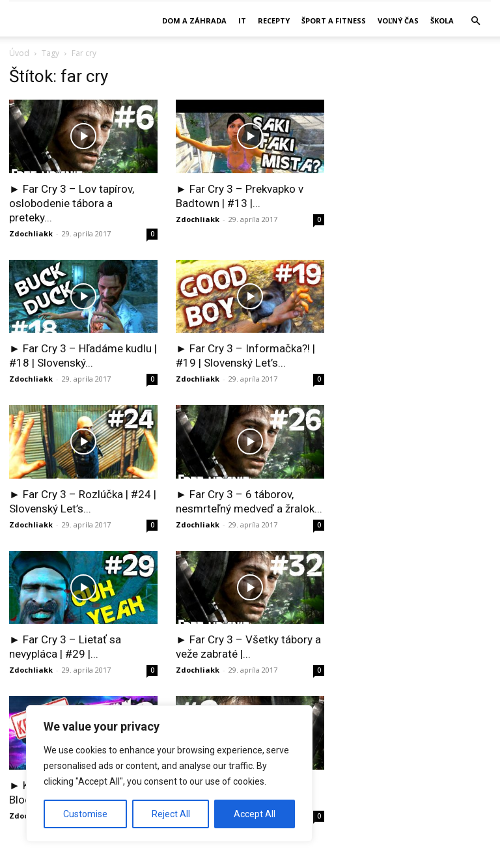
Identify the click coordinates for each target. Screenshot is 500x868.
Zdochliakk (31, 233)
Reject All (171, 814)
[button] (475, 21)
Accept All (255, 814)
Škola (442, 21)
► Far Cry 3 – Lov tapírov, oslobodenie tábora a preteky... (72, 203)
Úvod (19, 53)
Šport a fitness (334, 21)
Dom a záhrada (194, 21)
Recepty (274, 21)
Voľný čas (398, 21)
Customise (85, 814)
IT (242, 21)
